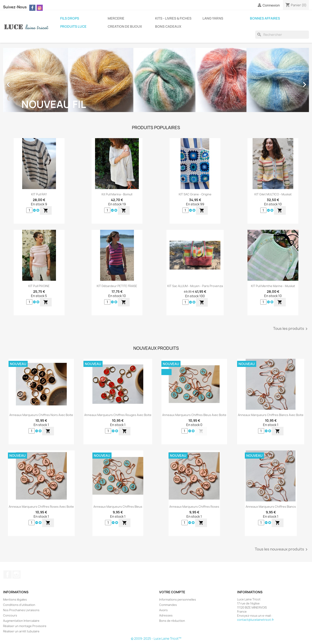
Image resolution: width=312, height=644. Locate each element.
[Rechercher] (282, 35)
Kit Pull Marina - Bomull (117, 194)
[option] (156, 83)
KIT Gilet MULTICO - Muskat (273, 194)
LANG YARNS (213, 18)
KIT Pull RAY (39, 194)
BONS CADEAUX (168, 26)
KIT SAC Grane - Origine (195, 194)
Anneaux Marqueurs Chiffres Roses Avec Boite (41, 507)
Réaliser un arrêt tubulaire (21, 631)
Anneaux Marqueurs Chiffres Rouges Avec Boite (118, 415)
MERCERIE (116, 18)
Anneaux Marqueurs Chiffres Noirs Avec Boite (41, 415)
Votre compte (172, 592)
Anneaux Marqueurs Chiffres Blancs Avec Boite (271, 415)
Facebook (8, 575)
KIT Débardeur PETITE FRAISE (117, 286)
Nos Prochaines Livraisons (21, 610)
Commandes (168, 605)
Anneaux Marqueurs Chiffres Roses (194, 507)
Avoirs (163, 610)
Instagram (16, 575)
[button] (26, 83)
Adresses (166, 615)
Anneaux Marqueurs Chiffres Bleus (118, 507)
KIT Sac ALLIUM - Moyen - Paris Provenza (195, 286)
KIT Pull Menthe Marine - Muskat (273, 286)
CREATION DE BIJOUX (125, 26)
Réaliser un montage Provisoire (25, 626)
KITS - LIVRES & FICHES (173, 18)
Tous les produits (291, 329)
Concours (10, 615)
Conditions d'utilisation (19, 605)
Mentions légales (15, 599)
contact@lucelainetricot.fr (256, 620)
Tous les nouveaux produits (282, 549)
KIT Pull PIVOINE (39, 286)
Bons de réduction (172, 621)
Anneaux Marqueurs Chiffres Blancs (271, 507)
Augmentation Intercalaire (21, 621)
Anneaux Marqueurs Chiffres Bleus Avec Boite (194, 415)
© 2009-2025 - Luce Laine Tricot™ (156, 639)
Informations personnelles (178, 599)
